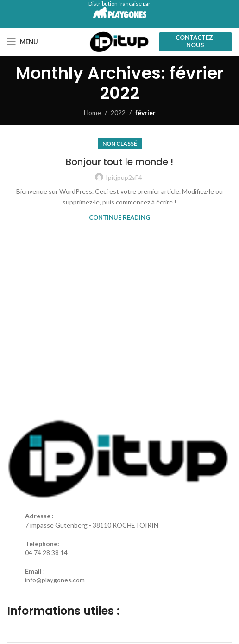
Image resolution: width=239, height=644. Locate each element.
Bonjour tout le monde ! (119, 162)
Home (92, 112)
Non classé (120, 143)
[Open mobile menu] (22, 42)
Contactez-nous (195, 41)
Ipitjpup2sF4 (124, 177)
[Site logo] (119, 41)
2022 (118, 112)
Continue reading (119, 217)
